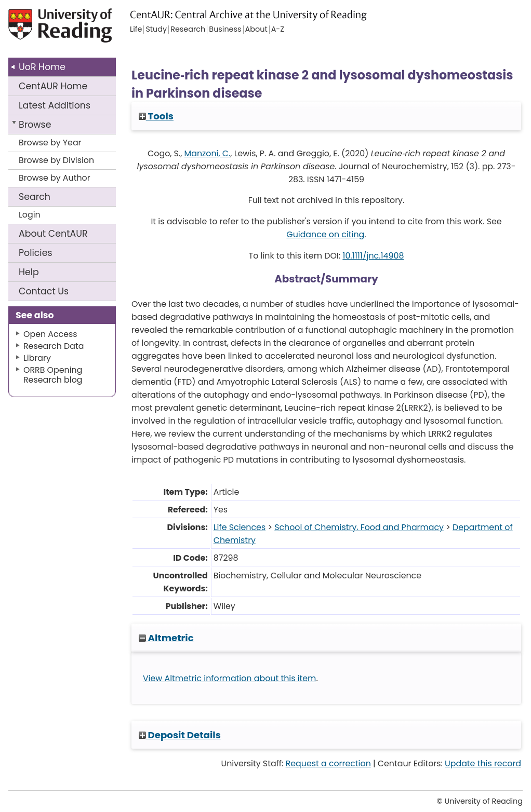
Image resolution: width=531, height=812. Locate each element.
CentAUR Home (53, 86)
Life (136, 30)
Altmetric (166, 638)
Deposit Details (180, 735)
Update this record (483, 763)
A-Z (278, 30)
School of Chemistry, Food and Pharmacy (359, 527)
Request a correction (328, 763)
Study (156, 30)
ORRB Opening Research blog (53, 375)
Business (225, 30)
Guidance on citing (325, 234)
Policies (36, 253)
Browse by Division (56, 160)
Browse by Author (55, 178)
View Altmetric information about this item (230, 678)
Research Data (54, 346)
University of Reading (61, 30)
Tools (156, 116)
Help (29, 272)
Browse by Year (50, 143)
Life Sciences (240, 527)
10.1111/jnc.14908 (373, 256)
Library (37, 358)
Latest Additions (55, 105)
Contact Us (44, 291)
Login (30, 215)
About (53, 234)
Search (35, 197)
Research (188, 30)
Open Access (50, 334)
